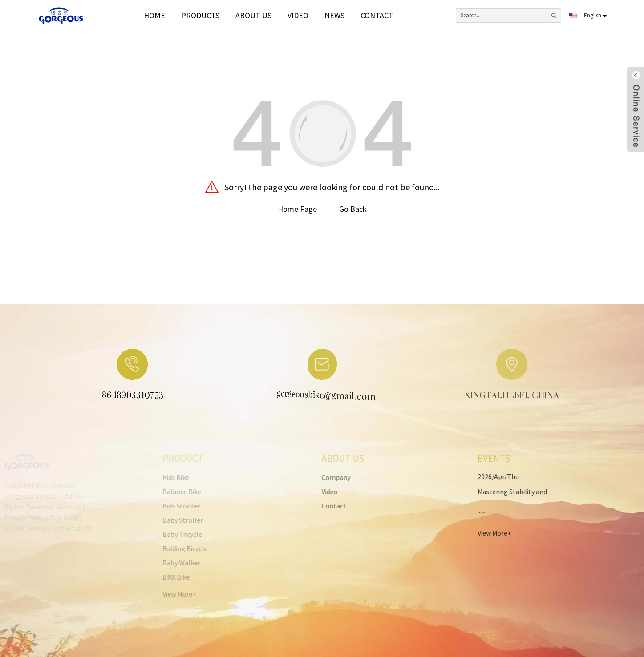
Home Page (297, 209)
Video (312, 492)
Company (318, 477)
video (298, 15)
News (334, 15)
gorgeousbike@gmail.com (314, 398)
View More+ (479, 533)
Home (154, 15)
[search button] (554, 16)
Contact (377, 15)
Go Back (353, 209)
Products (200, 15)
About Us (253, 15)
